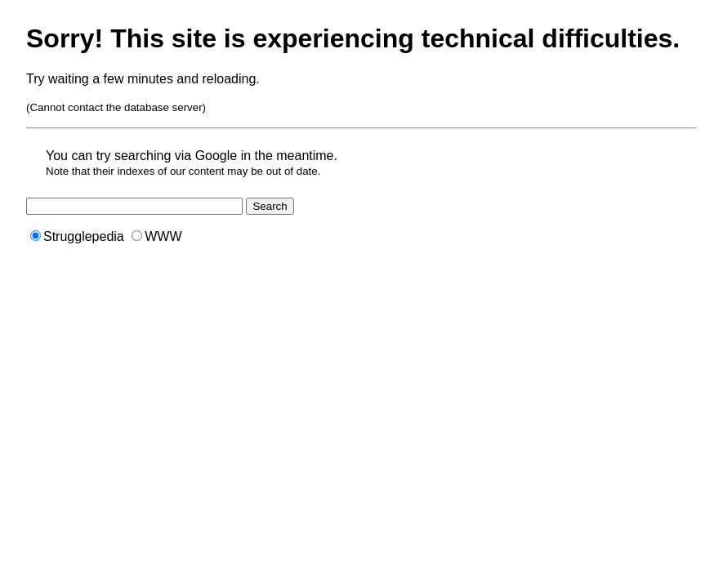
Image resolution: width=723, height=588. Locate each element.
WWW (156, 236)
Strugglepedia (77, 236)
